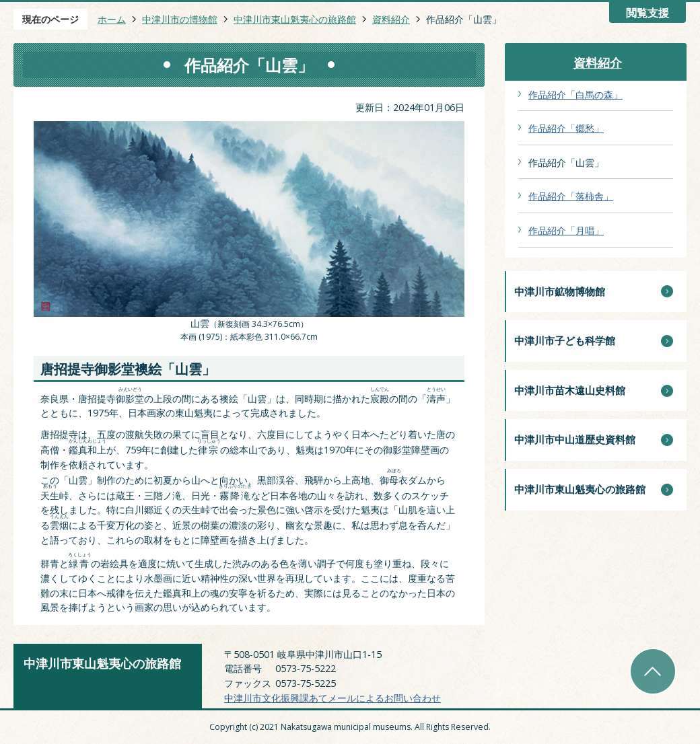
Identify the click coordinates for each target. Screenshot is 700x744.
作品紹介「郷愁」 (566, 128)
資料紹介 (391, 19)
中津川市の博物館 (180, 19)
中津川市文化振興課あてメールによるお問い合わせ (332, 698)
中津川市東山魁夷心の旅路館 (295, 19)
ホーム (112, 19)
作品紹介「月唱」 (566, 230)
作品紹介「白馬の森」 (575, 95)
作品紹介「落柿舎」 (571, 196)
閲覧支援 (647, 13)
